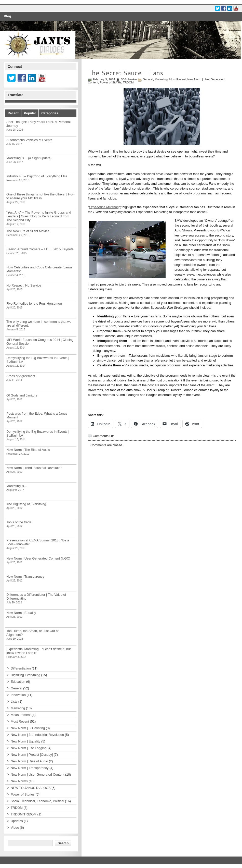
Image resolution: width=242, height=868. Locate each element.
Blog (7, 16)
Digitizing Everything (25, 675)
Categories (50, 113)
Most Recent (177, 79)
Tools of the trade (19, 522)
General (148, 79)
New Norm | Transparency (25, 576)
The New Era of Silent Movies (28, 231)
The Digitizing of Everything (26, 504)
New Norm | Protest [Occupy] (32, 755)
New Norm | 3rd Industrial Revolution (37, 735)
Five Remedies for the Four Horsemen (34, 303)
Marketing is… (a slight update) (29, 158)
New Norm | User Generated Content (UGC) (38, 558)
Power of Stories (111, 82)
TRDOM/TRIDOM (24, 814)
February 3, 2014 (104, 79)
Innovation (18, 695)
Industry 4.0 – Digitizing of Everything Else (37, 176)
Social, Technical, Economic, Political (37, 801)
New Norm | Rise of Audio (29, 761)
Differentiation (21, 668)
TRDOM (128, 82)
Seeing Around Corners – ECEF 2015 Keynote (40, 249)
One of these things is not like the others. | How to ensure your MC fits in (41, 196)
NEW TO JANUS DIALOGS (31, 788)
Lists (14, 702)
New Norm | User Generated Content (37, 774)
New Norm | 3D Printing (28, 728)
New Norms (19, 781)
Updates (17, 821)
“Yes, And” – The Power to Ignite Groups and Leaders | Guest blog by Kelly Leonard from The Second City (39, 216)
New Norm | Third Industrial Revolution (34, 468)
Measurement (21, 715)
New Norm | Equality (21, 613)
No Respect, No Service (24, 285)
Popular (30, 113)
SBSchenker (129, 79)
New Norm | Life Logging (29, 748)
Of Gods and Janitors (22, 395)
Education (18, 682)
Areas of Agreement (21, 376)
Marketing (161, 79)
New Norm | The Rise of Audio (28, 450)
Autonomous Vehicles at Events (29, 140)
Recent (13, 113)
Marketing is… (17, 486)
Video (15, 828)
